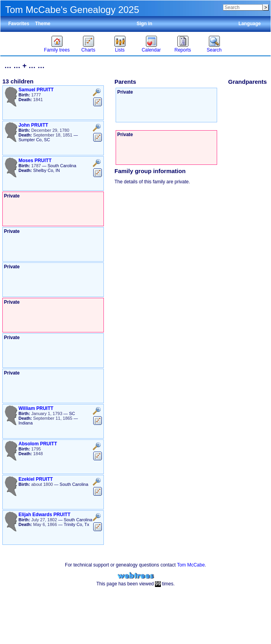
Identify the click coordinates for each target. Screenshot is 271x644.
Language (250, 24)
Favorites (19, 24)
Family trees (57, 50)
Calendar (151, 50)
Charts (88, 50)
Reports (183, 50)
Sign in (144, 24)
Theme (43, 24)
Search (214, 50)
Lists (120, 50)
